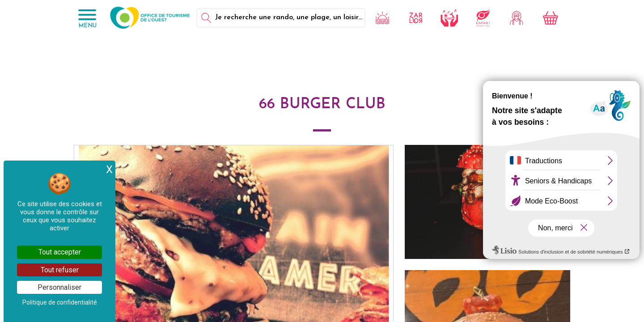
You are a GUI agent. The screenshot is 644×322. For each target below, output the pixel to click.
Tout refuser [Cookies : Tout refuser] (60, 270)
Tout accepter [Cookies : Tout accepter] (60, 252)
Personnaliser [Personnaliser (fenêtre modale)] (59, 287)
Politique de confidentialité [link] (60, 302)
